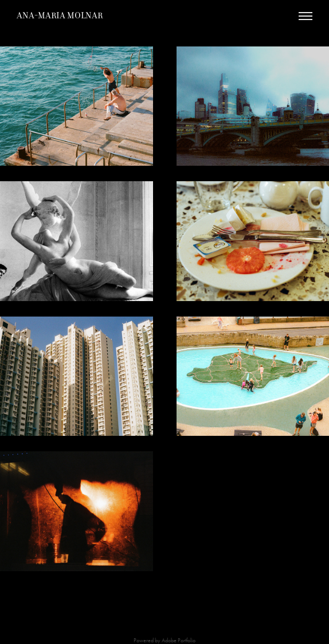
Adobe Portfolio (179, 641)
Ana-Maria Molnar (60, 15)
